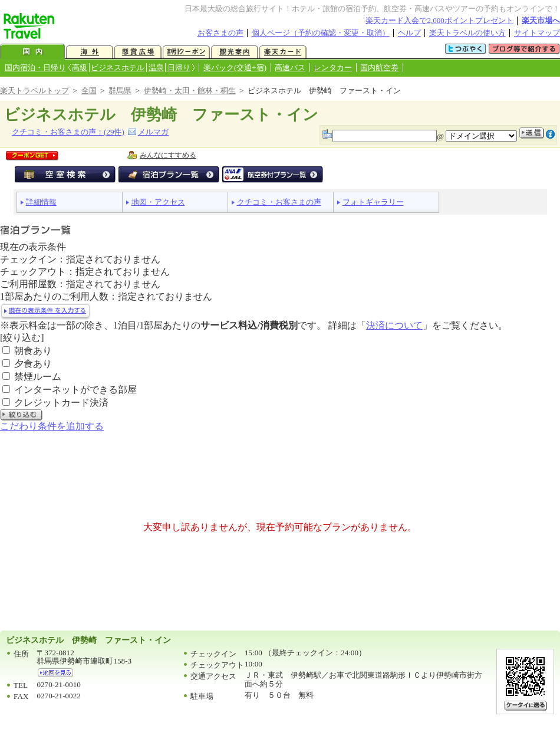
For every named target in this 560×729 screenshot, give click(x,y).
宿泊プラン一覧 (169, 175)
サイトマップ (537, 33)
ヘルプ (409, 33)
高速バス (290, 68)
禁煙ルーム (38, 377)
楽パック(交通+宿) (235, 68)
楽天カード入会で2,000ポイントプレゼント (439, 20)
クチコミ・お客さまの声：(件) (68, 132)
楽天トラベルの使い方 (467, 33)
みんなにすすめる (168, 155)
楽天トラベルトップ (34, 91)
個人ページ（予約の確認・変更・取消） (321, 33)
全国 (89, 91)
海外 (90, 52)
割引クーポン (186, 52)
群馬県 (120, 91)
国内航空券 (379, 68)
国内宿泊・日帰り (35, 68)
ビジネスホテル (118, 68)
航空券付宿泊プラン (273, 175)
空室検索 (65, 175)
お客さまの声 (220, 33)
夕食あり (33, 364)
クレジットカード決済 (61, 403)
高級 (80, 68)
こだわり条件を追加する (52, 426)
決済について (394, 325)
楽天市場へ (541, 20)
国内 (32, 52)
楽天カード (283, 52)
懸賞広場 (138, 52)
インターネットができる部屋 (75, 390)
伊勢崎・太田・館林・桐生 (190, 91)
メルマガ (153, 132)
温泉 (156, 68)
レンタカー (333, 68)
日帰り (179, 68)
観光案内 (235, 52)
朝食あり (33, 351)
